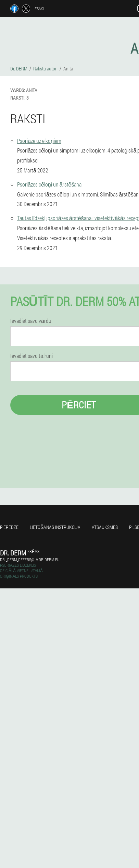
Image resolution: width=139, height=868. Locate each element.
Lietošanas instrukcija (55, 527)
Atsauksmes (105, 527)
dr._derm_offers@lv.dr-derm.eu (30, 560)
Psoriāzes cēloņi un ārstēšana (49, 184)
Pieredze (9, 527)
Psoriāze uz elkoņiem (39, 141)
